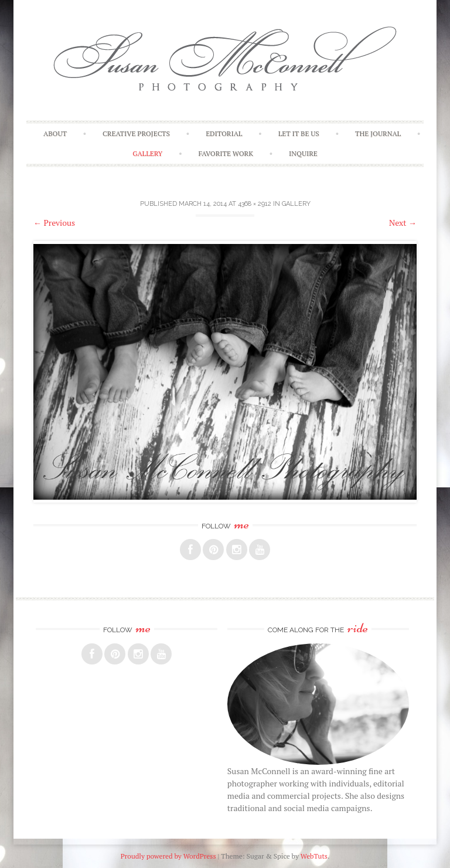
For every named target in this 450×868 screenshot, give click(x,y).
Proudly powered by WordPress (168, 856)
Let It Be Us (299, 133)
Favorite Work (226, 153)
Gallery (147, 153)
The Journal (378, 133)
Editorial (224, 133)
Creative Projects (136, 133)
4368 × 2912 (255, 204)
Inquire (303, 153)
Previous (54, 223)
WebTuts (314, 856)
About (55, 133)
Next (403, 223)
